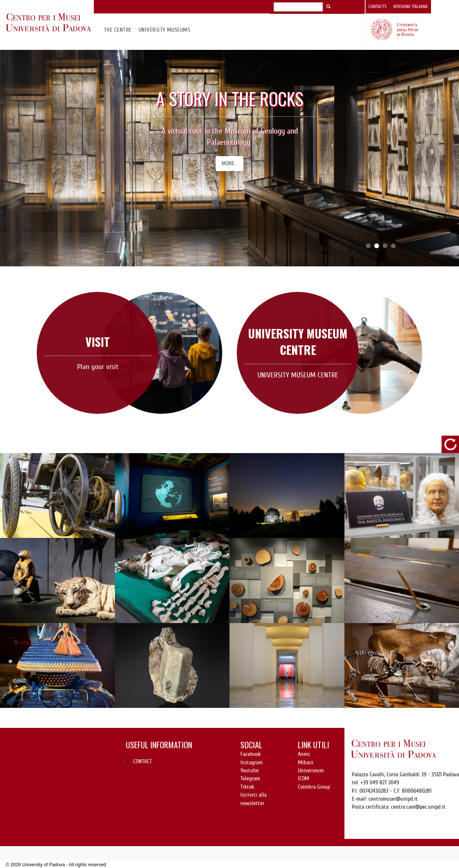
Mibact (306, 762)
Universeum (311, 770)
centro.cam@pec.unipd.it (418, 807)
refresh (450, 444)
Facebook (251, 754)
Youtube (250, 770)
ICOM (304, 778)
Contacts (378, 7)
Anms (304, 754)
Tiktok (247, 787)
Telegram (250, 778)
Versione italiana (410, 7)
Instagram (252, 762)
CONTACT (143, 761)
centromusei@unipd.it (393, 799)
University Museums (165, 30)
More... (229, 163)
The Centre (118, 30)
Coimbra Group (314, 787)
